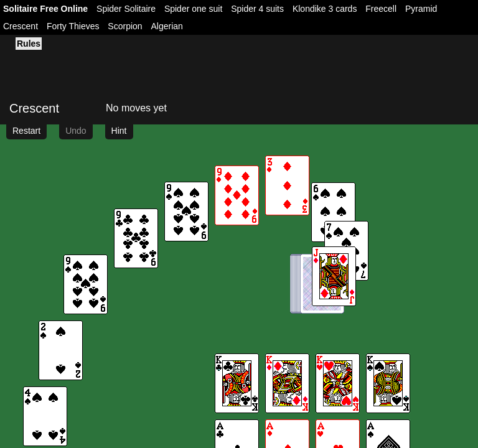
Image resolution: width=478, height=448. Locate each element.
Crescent (21, 26)
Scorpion (125, 26)
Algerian (167, 26)
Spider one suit (193, 9)
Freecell (381, 9)
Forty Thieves (73, 26)
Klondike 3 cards (325, 9)
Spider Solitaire (126, 9)
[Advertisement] (141, 66)
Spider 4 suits (257, 9)
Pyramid (421, 9)
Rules (29, 44)
